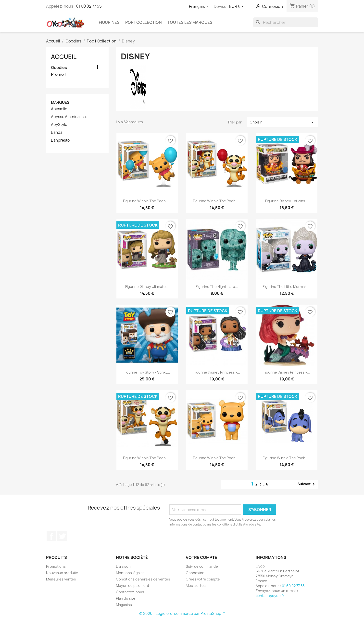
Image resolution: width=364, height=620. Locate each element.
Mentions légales (130, 573)
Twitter (62, 536)
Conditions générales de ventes (143, 579)
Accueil (64, 57)
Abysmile (59, 109)
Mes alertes (196, 586)
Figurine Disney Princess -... (217, 372)
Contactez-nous (130, 592)
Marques (60, 102)
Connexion (195, 573)
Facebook (51, 536)
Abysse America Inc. (69, 117)
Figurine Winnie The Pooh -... (147, 201)
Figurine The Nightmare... (217, 287)
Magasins (124, 605)
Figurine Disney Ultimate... (147, 287)
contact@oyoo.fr (270, 596)
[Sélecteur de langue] (200, 7)
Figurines (109, 22)
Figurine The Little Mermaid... (287, 287)
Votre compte (201, 557)
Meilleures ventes (61, 579)
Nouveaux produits (62, 573)
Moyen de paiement (133, 586)
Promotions (56, 566)
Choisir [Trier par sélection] (282, 122)
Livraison (123, 566)
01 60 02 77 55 (89, 6)
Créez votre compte (203, 579)
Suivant (307, 484)
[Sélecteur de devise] (237, 7)
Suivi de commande (202, 566)
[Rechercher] (286, 22)
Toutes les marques (190, 22)
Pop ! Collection (144, 22)
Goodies (59, 68)
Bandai (57, 133)
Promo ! (58, 74)
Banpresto (60, 140)
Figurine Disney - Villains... (287, 201)
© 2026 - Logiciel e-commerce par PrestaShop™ (182, 613)
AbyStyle (59, 125)
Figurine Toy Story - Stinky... (147, 372)
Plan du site (126, 598)
